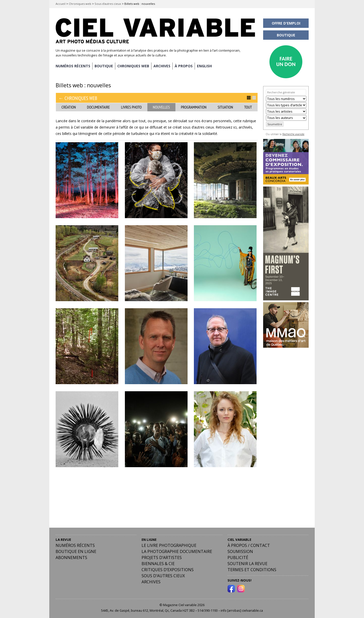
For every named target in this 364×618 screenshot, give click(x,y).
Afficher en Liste (254, 98)
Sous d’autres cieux (163, 576)
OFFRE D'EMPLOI (286, 23)
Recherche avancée (293, 134)
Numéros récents (75, 545)
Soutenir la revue (247, 564)
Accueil (61, 4)
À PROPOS (184, 66)
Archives (151, 582)
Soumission (240, 551)
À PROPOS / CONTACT (249, 545)
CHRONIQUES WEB (133, 66)
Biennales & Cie (158, 564)
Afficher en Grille (249, 98)
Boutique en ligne (76, 551)
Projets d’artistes (162, 558)
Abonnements (71, 558)
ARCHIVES (162, 66)
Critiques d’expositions (168, 570)
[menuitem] (204, 66)
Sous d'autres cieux (108, 4)
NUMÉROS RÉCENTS (73, 66)
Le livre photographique (169, 545)
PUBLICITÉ (238, 558)
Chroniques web (80, 4)
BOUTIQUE (104, 66)
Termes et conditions (252, 570)
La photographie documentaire (177, 551)
